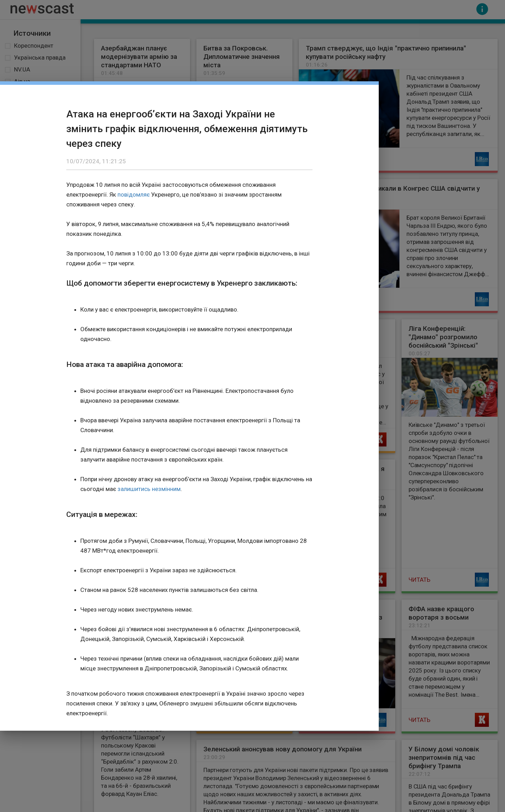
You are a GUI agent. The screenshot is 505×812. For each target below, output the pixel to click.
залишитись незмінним (149, 489)
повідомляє (134, 195)
